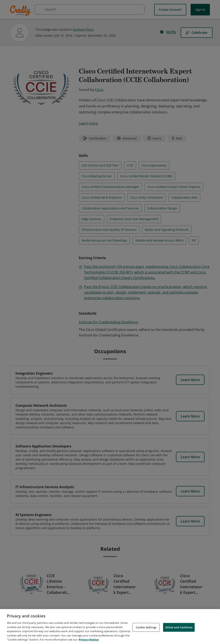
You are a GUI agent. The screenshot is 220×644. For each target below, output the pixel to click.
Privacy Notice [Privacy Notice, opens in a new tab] (89, 640)
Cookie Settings (146, 628)
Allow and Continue (179, 628)
